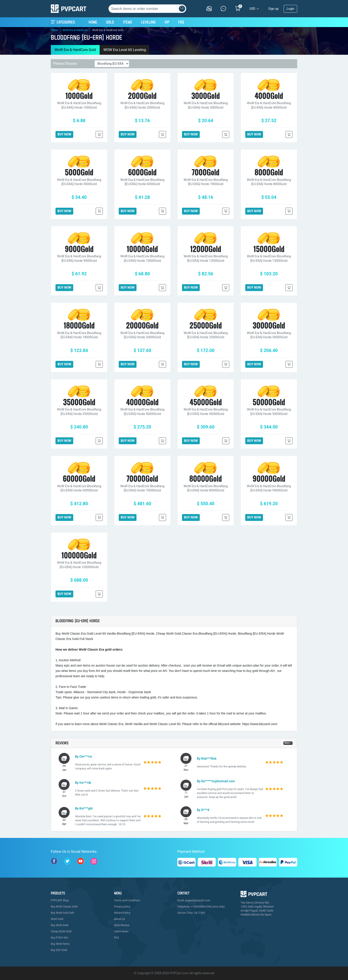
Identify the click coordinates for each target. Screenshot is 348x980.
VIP (167, 22)
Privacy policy (122, 907)
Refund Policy (122, 913)
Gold (110, 22)
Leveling (148, 22)
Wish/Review (122, 925)
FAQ (181, 22)
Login (290, 9)
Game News (121, 931)
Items (128, 22)
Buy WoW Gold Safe (62, 913)
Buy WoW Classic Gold (64, 907)
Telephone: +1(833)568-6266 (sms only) (201, 907)
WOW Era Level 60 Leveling (125, 50)
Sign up (273, 9)
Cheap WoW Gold (61, 931)
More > (288, 743)
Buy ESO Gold (59, 950)
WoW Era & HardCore (75, 30)
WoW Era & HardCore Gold (75, 50)
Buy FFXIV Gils (59, 938)
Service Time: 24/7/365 (191, 913)
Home (93, 22)
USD (252, 9)
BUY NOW (64, 134)
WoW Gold (57, 919)
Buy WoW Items (60, 944)
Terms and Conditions (127, 900)
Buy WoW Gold (59, 925)
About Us (120, 919)
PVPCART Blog (60, 900)
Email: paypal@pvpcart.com (194, 900)
